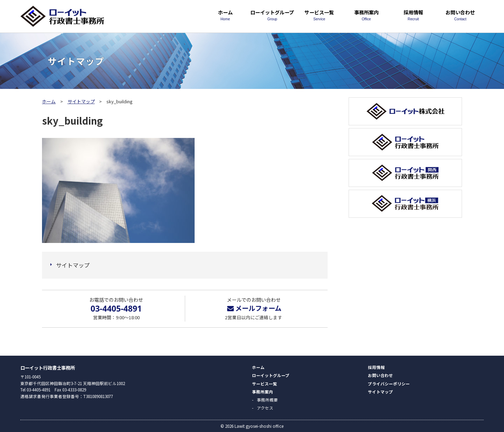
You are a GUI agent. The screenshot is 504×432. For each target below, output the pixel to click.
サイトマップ (81, 101)
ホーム (225, 15)
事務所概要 (267, 400)
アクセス (265, 408)
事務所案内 (366, 15)
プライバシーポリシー (389, 384)
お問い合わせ (460, 15)
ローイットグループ (272, 15)
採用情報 (413, 15)
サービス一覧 (319, 15)
